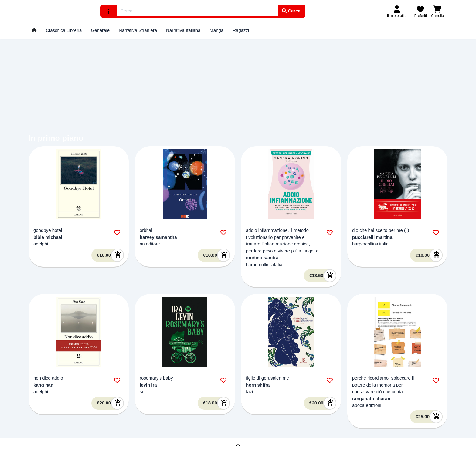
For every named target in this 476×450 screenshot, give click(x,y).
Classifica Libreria (64, 30)
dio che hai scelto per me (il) (381, 230)
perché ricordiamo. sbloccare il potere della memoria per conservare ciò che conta (383, 385)
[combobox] (197, 11)
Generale (100, 30)
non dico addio (48, 378)
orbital (146, 230)
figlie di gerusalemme (267, 378)
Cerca (291, 11)
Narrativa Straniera (138, 30)
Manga (216, 30)
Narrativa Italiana (183, 30)
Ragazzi (241, 30)
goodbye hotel (48, 230)
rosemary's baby (156, 378)
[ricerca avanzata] (109, 11)
